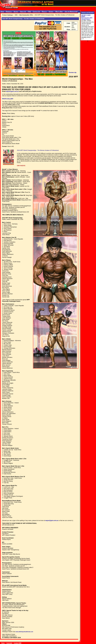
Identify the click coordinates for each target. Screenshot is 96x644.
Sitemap (51, 12)
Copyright (9, 643)
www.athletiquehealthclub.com (24, 632)
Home (2, 12)
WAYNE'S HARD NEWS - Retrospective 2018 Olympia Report (87, 17)
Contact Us (36, 12)
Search (16, 12)
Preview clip (73, 73)
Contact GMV (18, 643)
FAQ (29, 12)
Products (9, 12)
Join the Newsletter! (71, 12)
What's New (59, 12)
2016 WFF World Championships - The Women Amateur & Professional (38, 150)
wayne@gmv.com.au (12, 91)
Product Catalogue (8, 15)
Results (44, 12)
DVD (16, 15)
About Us (23, 12)
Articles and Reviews (88, 13)
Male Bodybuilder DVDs (26, 15)
